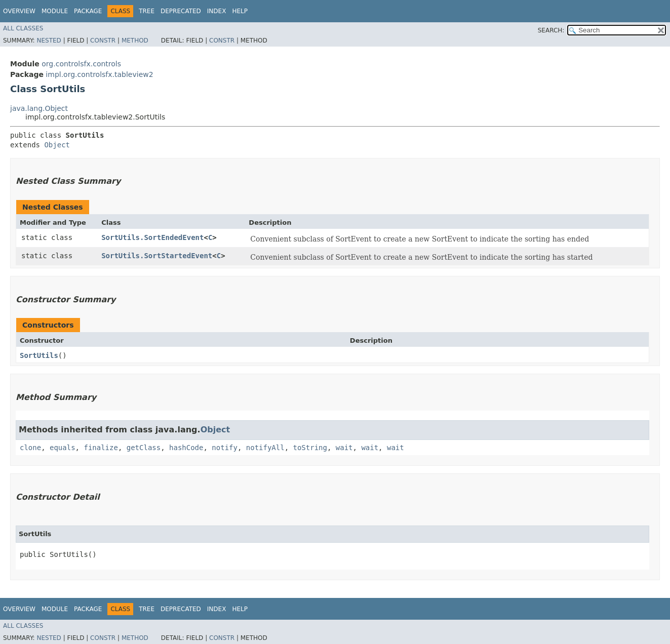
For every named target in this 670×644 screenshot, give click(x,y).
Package (88, 11)
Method (135, 41)
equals (63, 448)
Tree (147, 11)
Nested (49, 41)
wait (344, 448)
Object (57, 145)
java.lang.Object (39, 108)
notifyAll (265, 448)
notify (225, 448)
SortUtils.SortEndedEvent (152, 237)
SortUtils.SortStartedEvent (157, 256)
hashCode (186, 448)
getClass (144, 448)
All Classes (23, 28)
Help (240, 11)
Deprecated (181, 11)
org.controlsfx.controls (81, 64)
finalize (101, 448)
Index (217, 11)
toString (310, 448)
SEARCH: (551, 30)
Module (55, 11)
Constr (103, 41)
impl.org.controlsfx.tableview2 (99, 74)
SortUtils (39, 355)
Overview (19, 11)
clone (30, 448)
